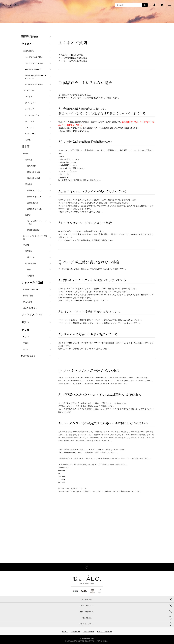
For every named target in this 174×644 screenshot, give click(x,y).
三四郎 (26, 343)
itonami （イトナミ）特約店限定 (35, 237)
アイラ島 (29, 97)
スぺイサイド (31, 103)
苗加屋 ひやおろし (35, 209)
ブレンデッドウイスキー (35, 63)
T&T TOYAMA (29, 91)
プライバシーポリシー (87, 624)
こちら (82, 131)
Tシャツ (26, 337)
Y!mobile (62, 479)
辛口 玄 (26, 245)
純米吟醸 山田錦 (34, 172)
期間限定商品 (30, 36)
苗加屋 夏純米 (33, 203)
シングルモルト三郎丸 (34, 57)
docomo (62, 470)
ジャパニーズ (31, 134)
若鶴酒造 (31, 276)
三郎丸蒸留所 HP (89, 632)
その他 (28, 140)
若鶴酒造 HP (75, 632)
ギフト (25, 323)
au (59, 473)
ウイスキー (28, 44)
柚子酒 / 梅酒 (28, 296)
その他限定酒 (31, 263)
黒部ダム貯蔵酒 (33, 230)
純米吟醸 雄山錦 (34, 178)
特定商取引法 (87, 618)
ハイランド (30, 109)
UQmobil (62, 482)
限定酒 (28, 215)
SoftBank (62, 476)
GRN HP (65, 632)
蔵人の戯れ (28, 302)
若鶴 (29, 270)
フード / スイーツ (32, 315)
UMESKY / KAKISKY (31, 289)
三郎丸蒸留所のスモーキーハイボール (36, 77)
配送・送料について (87, 612)
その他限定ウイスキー (34, 84)
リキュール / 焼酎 (32, 283)
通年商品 (29, 160)
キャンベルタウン (32, 115)
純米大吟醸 (32, 166)
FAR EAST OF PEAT (33, 69)
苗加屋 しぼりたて (35, 190)
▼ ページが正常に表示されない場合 (73, 58)
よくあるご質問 (87, 599)
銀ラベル (31, 257)
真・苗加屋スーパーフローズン (37, 223)
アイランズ (30, 127)
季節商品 (29, 184)
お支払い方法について (87, 606)
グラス (26, 349)
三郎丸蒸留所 (28, 51)
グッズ (25, 330)
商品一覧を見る (28, 356)
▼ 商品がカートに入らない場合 (71, 55)
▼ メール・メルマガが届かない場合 (73, 61)
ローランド (30, 121)
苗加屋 (26, 154)
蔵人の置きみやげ (30, 308)
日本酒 (25, 147)
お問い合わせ (110, 491)
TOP (87, 568)
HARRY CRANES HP (105, 632)
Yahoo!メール (64, 467)
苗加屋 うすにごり (35, 197)
